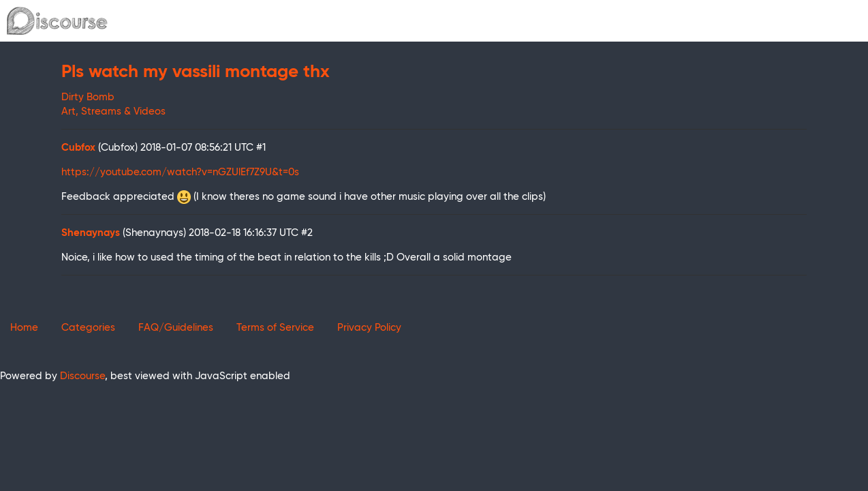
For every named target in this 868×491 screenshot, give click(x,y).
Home (24, 328)
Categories (88, 328)
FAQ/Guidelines (176, 328)
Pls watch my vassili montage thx (196, 72)
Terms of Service (275, 328)
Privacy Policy (369, 328)
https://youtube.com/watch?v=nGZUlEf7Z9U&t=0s (180, 172)
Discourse (82, 376)
